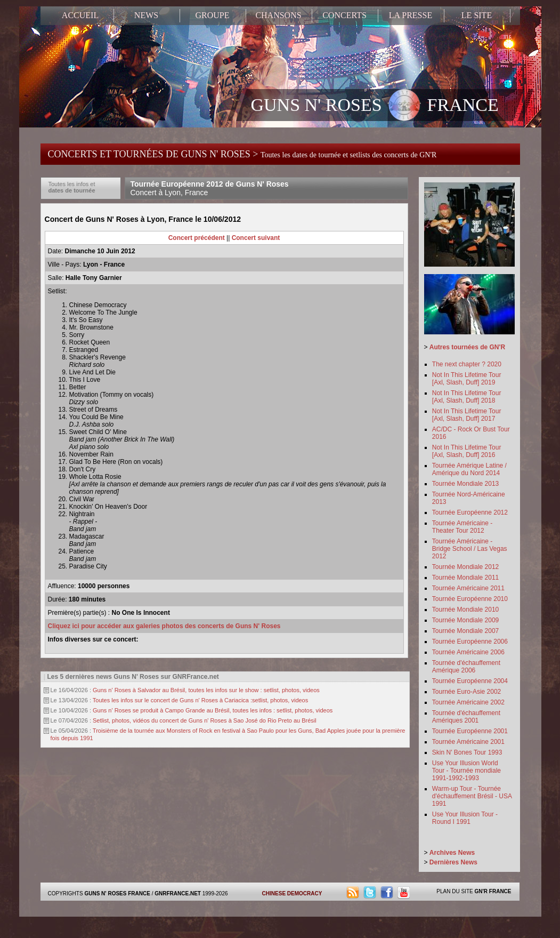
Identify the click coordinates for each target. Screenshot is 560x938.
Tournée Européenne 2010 (470, 599)
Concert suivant (256, 238)
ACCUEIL (80, 15)
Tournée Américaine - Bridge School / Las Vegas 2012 (470, 549)
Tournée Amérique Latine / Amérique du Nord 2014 (469, 469)
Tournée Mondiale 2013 (465, 484)
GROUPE (212, 15)
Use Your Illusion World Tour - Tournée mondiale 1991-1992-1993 (466, 771)
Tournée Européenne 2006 (470, 642)
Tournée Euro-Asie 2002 (466, 692)
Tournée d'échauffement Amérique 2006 (466, 667)
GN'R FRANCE (493, 891)
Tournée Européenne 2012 (470, 512)
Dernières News (453, 862)
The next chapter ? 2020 (467, 364)
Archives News (452, 853)
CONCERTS (344, 15)
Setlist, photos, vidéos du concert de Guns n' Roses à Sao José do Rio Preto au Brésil (205, 720)
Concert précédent (197, 238)
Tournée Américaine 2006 (468, 652)
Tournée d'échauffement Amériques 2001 (466, 717)
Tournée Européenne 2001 (470, 731)
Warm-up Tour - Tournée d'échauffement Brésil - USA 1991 (472, 796)
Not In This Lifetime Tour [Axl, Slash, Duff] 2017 (467, 415)
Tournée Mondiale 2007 (465, 631)
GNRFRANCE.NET (178, 893)
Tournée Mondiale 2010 (465, 610)
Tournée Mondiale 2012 (465, 567)
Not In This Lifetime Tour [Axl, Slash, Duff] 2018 (467, 397)
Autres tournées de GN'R (467, 347)
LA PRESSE (411, 15)
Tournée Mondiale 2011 (465, 578)
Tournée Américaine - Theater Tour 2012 (462, 527)
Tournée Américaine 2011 (468, 588)
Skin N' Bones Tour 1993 (467, 752)
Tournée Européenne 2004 (470, 681)
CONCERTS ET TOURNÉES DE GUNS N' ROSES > (242, 154)
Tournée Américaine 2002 (468, 702)
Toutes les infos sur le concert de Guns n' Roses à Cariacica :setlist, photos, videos (200, 700)
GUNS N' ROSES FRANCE (375, 106)
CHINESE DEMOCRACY (292, 893)
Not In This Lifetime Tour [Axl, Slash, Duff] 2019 (467, 379)
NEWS (146, 15)
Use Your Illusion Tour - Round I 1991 (465, 818)
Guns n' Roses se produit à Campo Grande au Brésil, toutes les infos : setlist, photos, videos (213, 710)
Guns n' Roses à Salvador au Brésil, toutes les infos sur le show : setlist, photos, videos (206, 690)
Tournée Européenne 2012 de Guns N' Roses (210, 188)
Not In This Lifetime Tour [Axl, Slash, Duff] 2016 (467, 451)
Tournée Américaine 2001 (468, 742)
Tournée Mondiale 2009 (465, 620)
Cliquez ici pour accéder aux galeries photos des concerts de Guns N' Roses (164, 626)
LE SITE (477, 15)
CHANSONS (278, 15)
